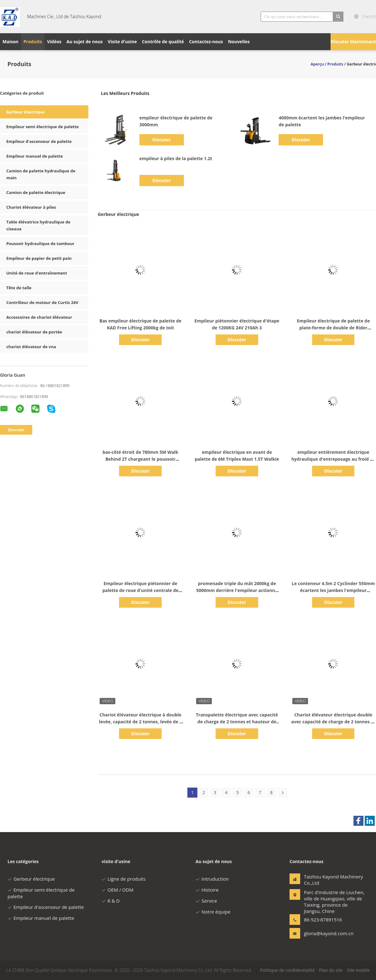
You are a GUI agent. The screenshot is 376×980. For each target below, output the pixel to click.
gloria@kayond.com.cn (324, 933)
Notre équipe (213, 912)
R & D (111, 901)
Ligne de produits (124, 879)
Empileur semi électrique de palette (42, 127)
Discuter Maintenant (353, 42)
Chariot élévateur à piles (31, 207)
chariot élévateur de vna (31, 347)
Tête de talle (19, 288)
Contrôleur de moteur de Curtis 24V (42, 302)
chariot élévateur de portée (34, 332)
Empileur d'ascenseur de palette (39, 141)
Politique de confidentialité (287, 970)
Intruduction (212, 879)
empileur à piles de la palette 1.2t (176, 158)
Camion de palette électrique (36, 192)
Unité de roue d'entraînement (37, 273)
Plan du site (331, 970)
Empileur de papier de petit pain (39, 258)
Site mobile (358, 970)
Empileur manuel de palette (34, 156)
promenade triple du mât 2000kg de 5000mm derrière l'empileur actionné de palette (237, 590)
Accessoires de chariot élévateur (39, 317)
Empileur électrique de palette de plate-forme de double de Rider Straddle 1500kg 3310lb (333, 328)
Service (206, 901)
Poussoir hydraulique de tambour (40, 244)
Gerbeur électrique (26, 112)
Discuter (162, 140)
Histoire (207, 890)
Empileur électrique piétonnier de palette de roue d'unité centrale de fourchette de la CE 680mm (141, 590)
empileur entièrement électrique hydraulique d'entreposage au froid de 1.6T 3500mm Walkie (333, 459)
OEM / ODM (118, 890)
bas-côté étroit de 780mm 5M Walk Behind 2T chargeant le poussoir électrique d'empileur (140, 459)
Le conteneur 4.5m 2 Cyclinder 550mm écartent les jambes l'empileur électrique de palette (333, 590)
